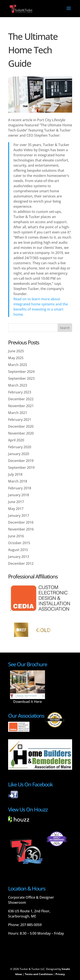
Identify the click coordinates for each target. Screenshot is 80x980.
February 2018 (20, 488)
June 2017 (16, 502)
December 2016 (21, 522)
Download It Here (28, 702)
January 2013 (19, 557)
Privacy (60, 974)
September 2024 (21, 372)
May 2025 (16, 358)
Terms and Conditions (39, 974)
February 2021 (20, 420)
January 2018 (19, 495)
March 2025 (18, 365)
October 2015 (19, 543)
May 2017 (16, 509)
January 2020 (19, 454)
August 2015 (18, 550)
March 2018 (18, 481)
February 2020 (20, 447)
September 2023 (21, 378)
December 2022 (21, 399)
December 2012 (21, 563)
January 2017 (19, 515)
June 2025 (16, 351)
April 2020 (16, 440)
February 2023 (20, 392)
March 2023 (18, 385)
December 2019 (21, 461)
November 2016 (21, 529)
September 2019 (21, 468)
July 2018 (15, 474)
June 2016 (16, 536)
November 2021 (21, 406)
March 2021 (18, 413)
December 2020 (21, 426)
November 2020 (21, 433)
